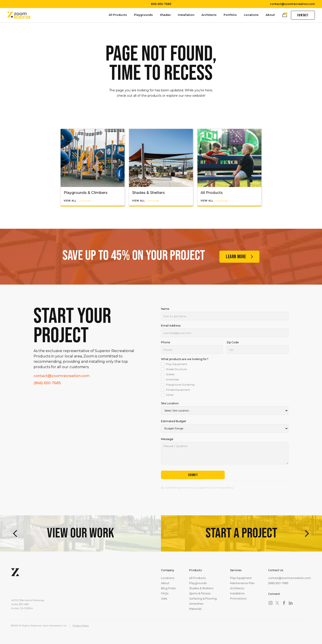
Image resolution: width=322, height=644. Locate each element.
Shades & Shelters (201, 588)
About (270, 15)
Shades (165, 15)
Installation (186, 15)
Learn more (236, 257)
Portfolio (230, 15)
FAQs (165, 594)
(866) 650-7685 (47, 383)
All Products (118, 15)
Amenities (196, 604)
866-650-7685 (161, 4)
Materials (195, 609)
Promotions (238, 599)
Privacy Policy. (225, 488)
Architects (209, 15)
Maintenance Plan (242, 583)
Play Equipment (241, 578)
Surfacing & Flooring (203, 599)
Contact (303, 15)
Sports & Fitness (200, 594)
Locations (251, 15)
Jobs (164, 599)
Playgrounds (143, 15)
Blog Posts (168, 588)
